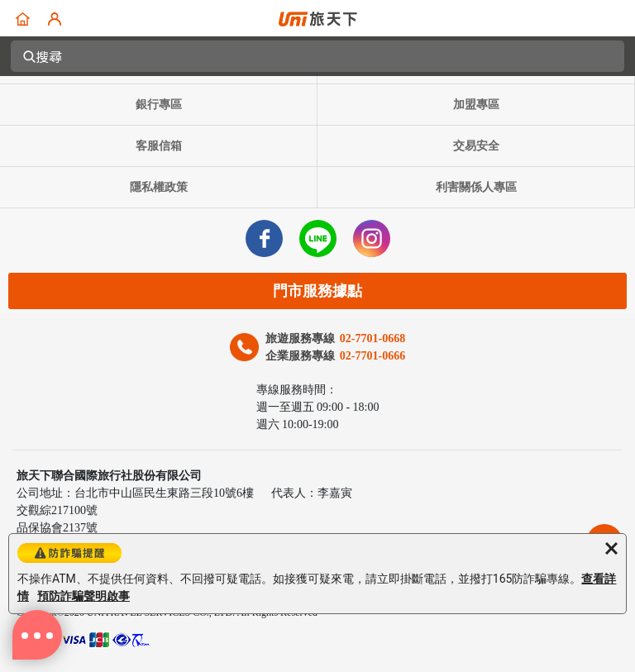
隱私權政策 (159, 187)
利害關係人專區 (476, 187)
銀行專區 (159, 105)
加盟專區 (476, 105)
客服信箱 (159, 146)
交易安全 (476, 146)
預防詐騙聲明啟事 (84, 596)
